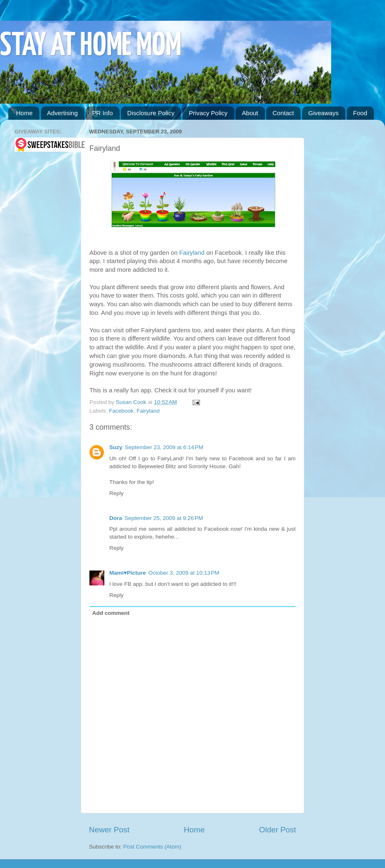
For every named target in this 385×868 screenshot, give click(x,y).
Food (360, 113)
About (250, 113)
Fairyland (192, 253)
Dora (116, 518)
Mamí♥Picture (128, 573)
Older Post (278, 830)
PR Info (102, 113)
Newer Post (109, 830)
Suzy (116, 447)
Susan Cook (132, 402)
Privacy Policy (208, 113)
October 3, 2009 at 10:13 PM (184, 573)
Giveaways (324, 113)
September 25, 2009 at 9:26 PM (164, 518)
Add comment (111, 613)
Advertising (63, 113)
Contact (283, 113)
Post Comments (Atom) (152, 847)
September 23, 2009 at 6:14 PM (164, 447)
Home (24, 113)
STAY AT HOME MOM (91, 46)
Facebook (121, 411)
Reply (117, 493)
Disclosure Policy (151, 113)
